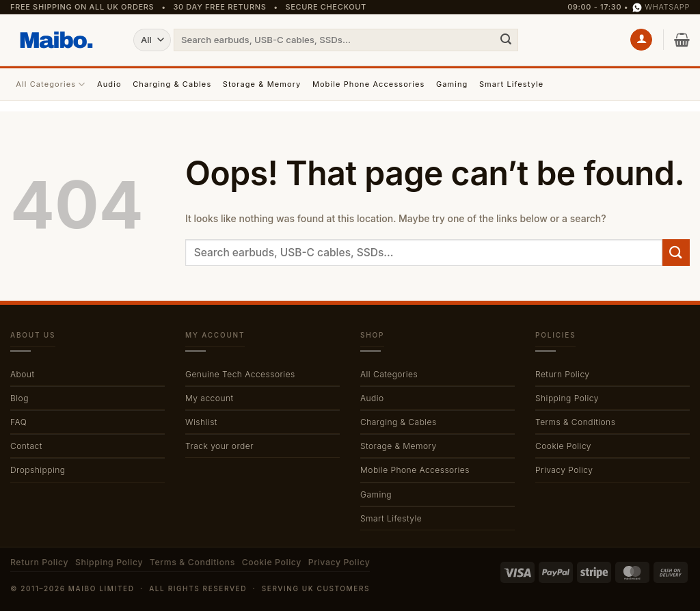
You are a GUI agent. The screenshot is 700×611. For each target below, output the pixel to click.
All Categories (51, 84)
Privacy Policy (564, 470)
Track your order (219, 446)
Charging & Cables (172, 84)
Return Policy (563, 374)
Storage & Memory (262, 84)
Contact (26, 446)
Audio (109, 84)
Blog (19, 398)
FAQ (18, 422)
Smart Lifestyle (511, 84)
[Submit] (506, 40)
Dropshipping (38, 470)
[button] (641, 40)
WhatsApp (661, 7)
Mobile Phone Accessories (369, 84)
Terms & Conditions (575, 422)
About (22, 374)
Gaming (452, 84)
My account (210, 398)
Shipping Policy (567, 398)
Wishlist (201, 422)
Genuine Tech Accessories (240, 374)
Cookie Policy (563, 446)
